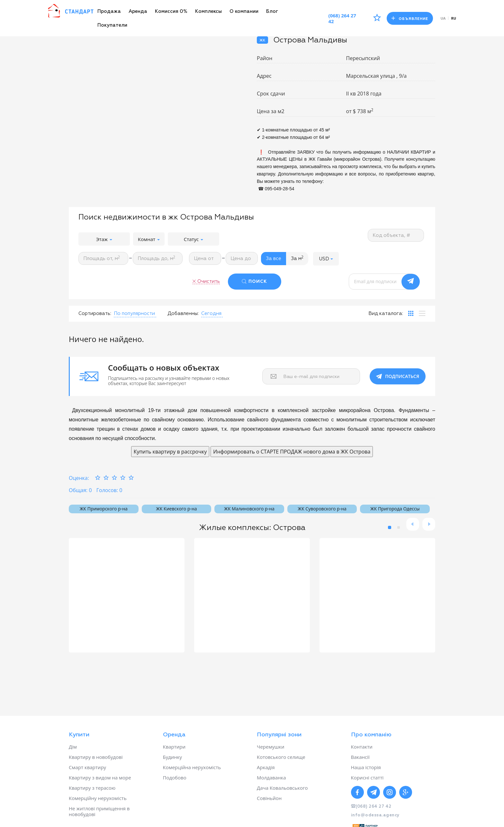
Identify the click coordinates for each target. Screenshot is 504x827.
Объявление (410, 18)
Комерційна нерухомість (192, 767)
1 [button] (390, 527)
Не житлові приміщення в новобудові (99, 811)
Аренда (138, 11)
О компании (244, 11)
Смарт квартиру (87, 767)
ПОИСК (258, 282)
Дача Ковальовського (282, 788)
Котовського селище (281, 757)
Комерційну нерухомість (98, 798)
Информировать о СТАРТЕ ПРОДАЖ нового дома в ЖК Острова (292, 452)
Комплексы (208, 11)
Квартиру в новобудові (96, 757)
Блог (272, 11)
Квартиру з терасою (92, 788)
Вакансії (360, 757)
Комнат (149, 239)
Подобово (175, 778)
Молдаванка (271, 778)
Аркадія (266, 767)
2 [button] (399, 527)
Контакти (362, 747)
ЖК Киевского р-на (176, 509)
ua (443, 18)
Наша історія (366, 767)
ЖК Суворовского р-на (322, 509)
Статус (194, 239)
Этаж (104, 239)
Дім (73, 747)
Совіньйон (269, 798)
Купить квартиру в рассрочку (170, 452)
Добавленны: (183, 314)
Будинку (173, 757)
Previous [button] (413, 524)
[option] (127, 595)
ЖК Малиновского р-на (249, 509)
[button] (326, 259)
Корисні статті (367, 778)
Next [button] (429, 524)
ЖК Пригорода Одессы (395, 509)
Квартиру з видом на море (100, 778)
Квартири (174, 747)
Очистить (209, 281)
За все (274, 259)
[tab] (411, 313)
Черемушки (271, 747)
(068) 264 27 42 (342, 18)
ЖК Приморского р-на (104, 509)
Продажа (109, 11)
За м (297, 258)
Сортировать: (95, 314)
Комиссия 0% (171, 11)
